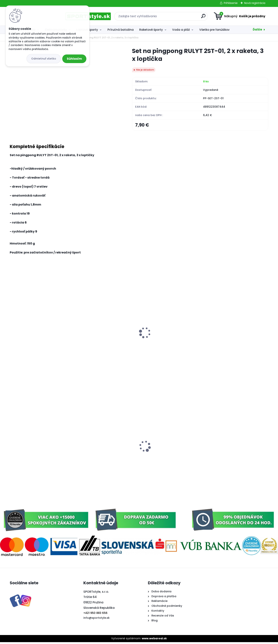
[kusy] (23, 368)
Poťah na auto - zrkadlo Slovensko (233, 442)
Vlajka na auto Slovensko (31, 450)
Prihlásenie (231, 3)
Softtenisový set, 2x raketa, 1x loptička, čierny (105, 419)
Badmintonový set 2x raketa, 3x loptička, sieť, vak (232, 342)
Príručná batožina (121, 30)
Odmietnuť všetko (44, 59)
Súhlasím (74, 59)
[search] (175, 18)
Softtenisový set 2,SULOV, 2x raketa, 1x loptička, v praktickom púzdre (171, 342)
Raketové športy (151, 30)
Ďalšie (257, 29)
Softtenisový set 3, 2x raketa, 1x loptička (100, 342)
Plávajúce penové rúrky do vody (166, 457)
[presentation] (12, 330)
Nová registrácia (255, 3)
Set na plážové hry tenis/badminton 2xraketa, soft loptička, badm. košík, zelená (39, 344)
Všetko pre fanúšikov (214, 30)
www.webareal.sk (154, 640)
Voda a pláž (181, 30)
